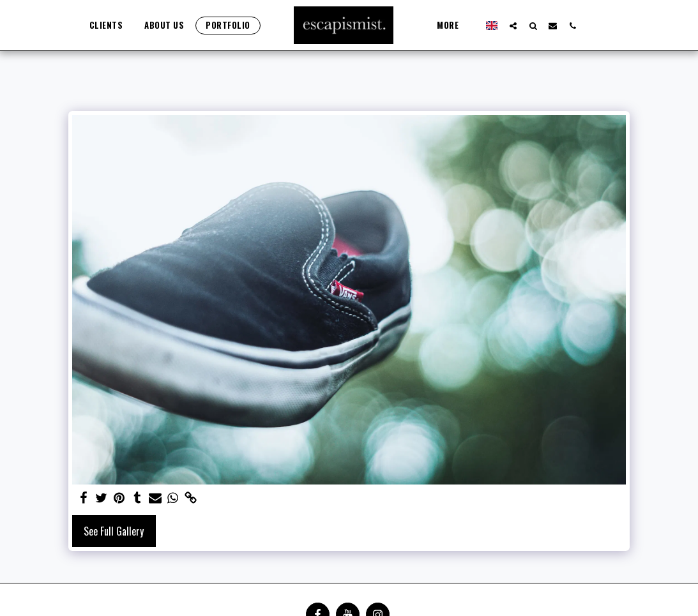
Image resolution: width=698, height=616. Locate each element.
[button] (513, 26)
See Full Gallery (114, 531)
